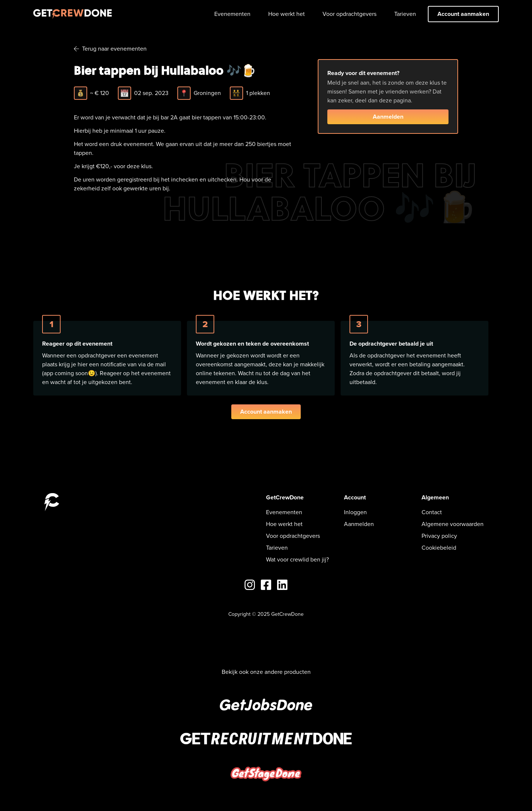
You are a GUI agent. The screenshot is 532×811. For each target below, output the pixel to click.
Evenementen (232, 14)
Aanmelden (388, 117)
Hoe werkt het (287, 14)
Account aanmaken (463, 14)
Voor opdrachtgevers (349, 14)
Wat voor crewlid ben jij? (297, 559)
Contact (432, 512)
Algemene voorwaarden (453, 524)
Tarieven (405, 14)
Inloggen (355, 512)
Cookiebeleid (439, 548)
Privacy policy (439, 536)
